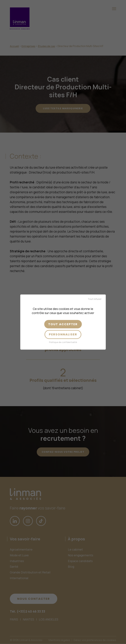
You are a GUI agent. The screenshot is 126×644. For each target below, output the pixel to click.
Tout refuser (95, 299)
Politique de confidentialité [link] (63, 342)
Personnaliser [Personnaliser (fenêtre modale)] (63, 335)
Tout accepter (63, 324)
